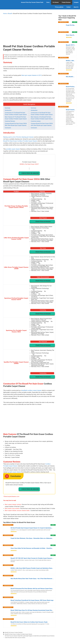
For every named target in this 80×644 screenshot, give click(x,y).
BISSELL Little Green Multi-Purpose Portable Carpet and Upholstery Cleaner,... (32, 568)
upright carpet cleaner (14, 472)
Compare (76, 2)
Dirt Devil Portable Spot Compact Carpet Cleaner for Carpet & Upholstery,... (32, 528)
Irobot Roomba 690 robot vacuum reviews (15, 638)
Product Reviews (66, 2)
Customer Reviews (10, 121)
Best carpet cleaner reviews (13, 504)
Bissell (10, 14)
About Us (76, 7)
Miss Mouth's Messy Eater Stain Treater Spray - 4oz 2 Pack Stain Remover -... (32, 579)
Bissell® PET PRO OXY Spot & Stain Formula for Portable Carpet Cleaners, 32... (32, 558)
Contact (69, 7)
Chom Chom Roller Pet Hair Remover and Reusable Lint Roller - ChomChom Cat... (32, 548)
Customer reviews (36, 121)
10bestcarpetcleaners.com (11, 496)
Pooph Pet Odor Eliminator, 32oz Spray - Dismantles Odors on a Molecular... (32, 538)
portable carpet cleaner (13, 149)
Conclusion (8, 128)
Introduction (8, 110)
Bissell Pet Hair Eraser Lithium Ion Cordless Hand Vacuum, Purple (29, 622)
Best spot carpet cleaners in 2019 (32, 75)
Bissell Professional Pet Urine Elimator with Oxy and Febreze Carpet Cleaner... (32, 589)
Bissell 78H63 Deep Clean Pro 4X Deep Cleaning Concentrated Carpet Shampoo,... (32, 610)
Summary (8, 108)
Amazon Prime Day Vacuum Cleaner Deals (32, 2)
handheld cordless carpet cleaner (32, 390)
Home (48, 2)
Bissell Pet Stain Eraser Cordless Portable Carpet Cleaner (20, 141)
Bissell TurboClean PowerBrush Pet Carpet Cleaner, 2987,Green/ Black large (32, 600)
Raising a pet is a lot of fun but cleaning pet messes (18, 137)
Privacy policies (59, 7)
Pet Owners (56, 2)
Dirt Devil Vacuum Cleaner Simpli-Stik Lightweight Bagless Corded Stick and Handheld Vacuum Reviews (30, 636)
